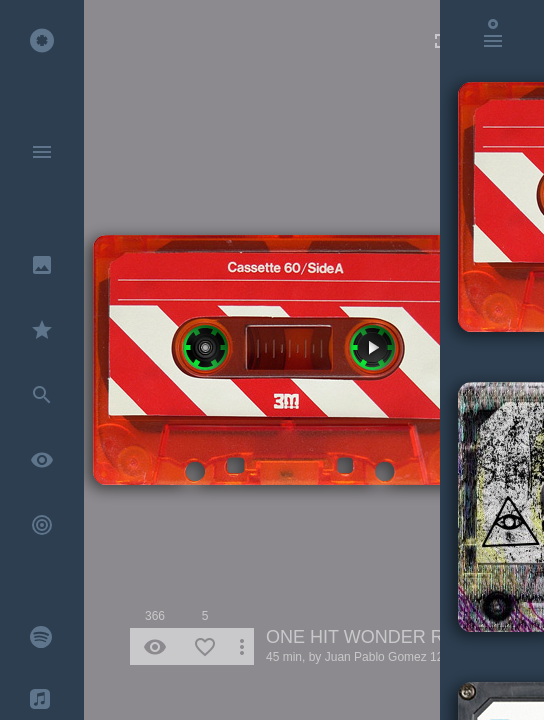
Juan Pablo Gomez (376, 657)
